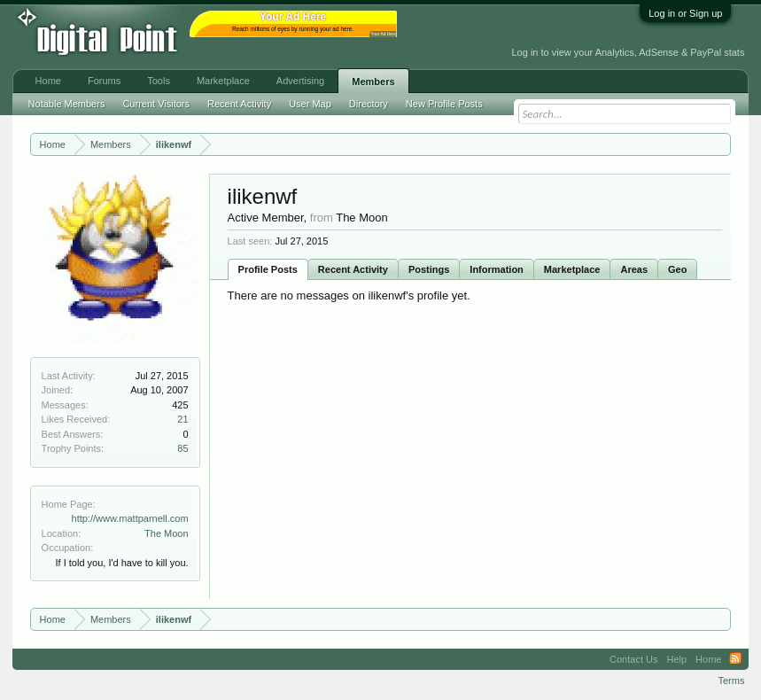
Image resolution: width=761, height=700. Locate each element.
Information (497, 269)
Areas (634, 269)
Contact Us (633, 659)
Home (48, 81)
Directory (369, 104)
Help (676, 659)
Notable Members (67, 104)
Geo (677, 269)
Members (373, 82)
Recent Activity (353, 269)
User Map (310, 104)
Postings (429, 269)
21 (182, 419)
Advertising (300, 81)
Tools (159, 81)
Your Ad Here (384, 34)
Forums (104, 81)
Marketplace (572, 269)
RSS (735, 659)
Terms (731, 681)
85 (182, 448)
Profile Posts (268, 269)
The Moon (167, 533)
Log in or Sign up (685, 13)
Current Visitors (156, 104)
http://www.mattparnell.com (130, 518)
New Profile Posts (444, 104)
